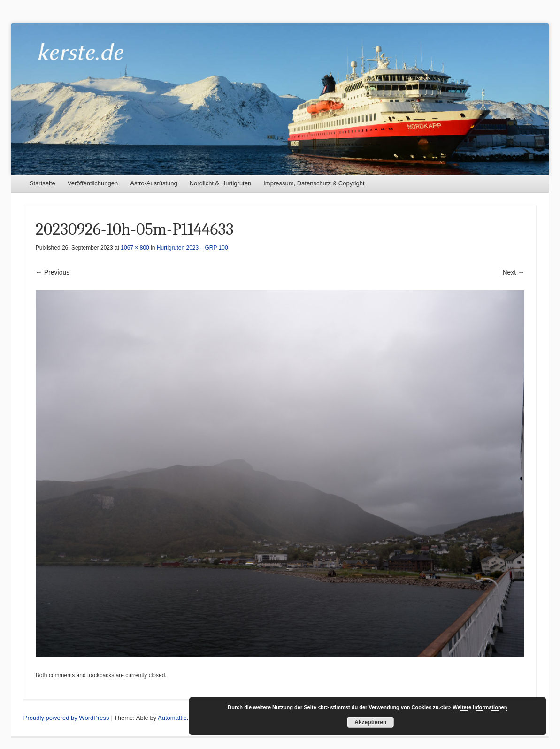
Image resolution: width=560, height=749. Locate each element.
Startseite (42, 183)
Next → (513, 272)
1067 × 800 (135, 248)
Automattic (172, 718)
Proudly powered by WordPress (66, 718)
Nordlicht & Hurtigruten (221, 183)
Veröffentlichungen (93, 183)
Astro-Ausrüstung (153, 183)
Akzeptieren (370, 722)
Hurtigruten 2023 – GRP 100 (192, 248)
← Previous (53, 272)
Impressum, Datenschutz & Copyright (314, 183)
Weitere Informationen (480, 707)
